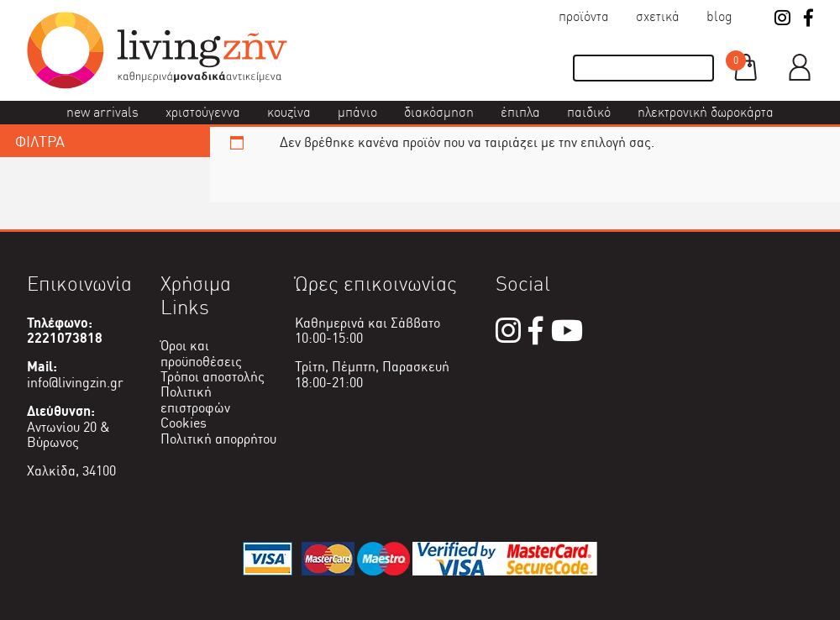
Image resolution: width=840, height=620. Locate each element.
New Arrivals (102, 112)
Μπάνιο (357, 112)
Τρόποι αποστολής (213, 377)
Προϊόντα (584, 16)
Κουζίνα (289, 112)
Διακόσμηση (439, 112)
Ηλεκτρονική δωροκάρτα (706, 112)
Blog (719, 16)
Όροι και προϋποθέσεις (201, 353)
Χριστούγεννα (203, 112)
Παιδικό (589, 112)
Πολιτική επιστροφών (195, 399)
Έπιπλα (520, 112)
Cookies (184, 423)
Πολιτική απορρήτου (218, 439)
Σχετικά (658, 16)
